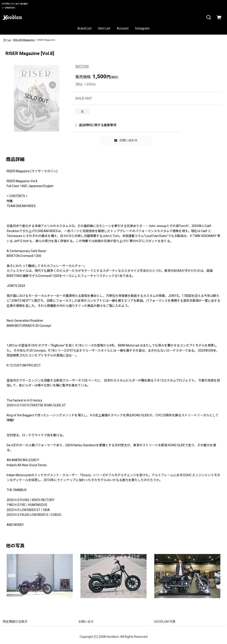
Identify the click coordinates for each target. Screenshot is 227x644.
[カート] (219, 18)
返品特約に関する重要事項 (96, 125)
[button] (208, 18)
